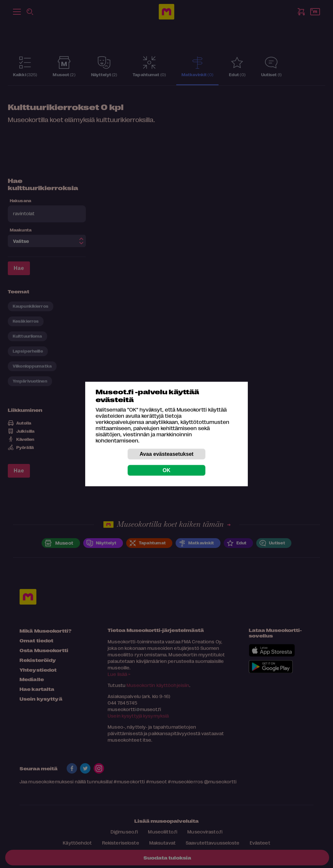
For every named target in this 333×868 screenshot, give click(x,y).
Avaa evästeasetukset (166, 454)
